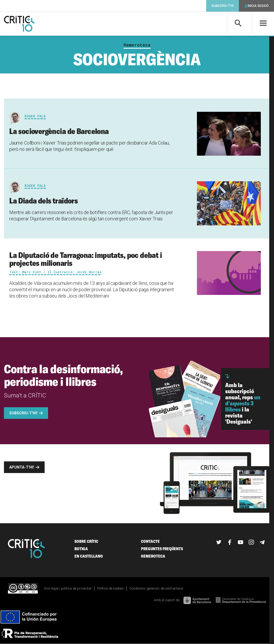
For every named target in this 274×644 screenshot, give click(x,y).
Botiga (81, 549)
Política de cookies (110, 588)
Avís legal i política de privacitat (68, 588)
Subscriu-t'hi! (23, 413)
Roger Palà (35, 116)
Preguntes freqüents (162, 549)
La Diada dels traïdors (43, 201)
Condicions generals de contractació (156, 588)
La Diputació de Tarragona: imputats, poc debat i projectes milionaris (86, 259)
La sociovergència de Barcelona (59, 131)
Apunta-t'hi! (22, 467)
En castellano (89, 556)
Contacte (150, 541)
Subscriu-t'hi (223, 6)
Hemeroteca (137, 45)
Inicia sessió (258, 6)
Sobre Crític (86, 541)
